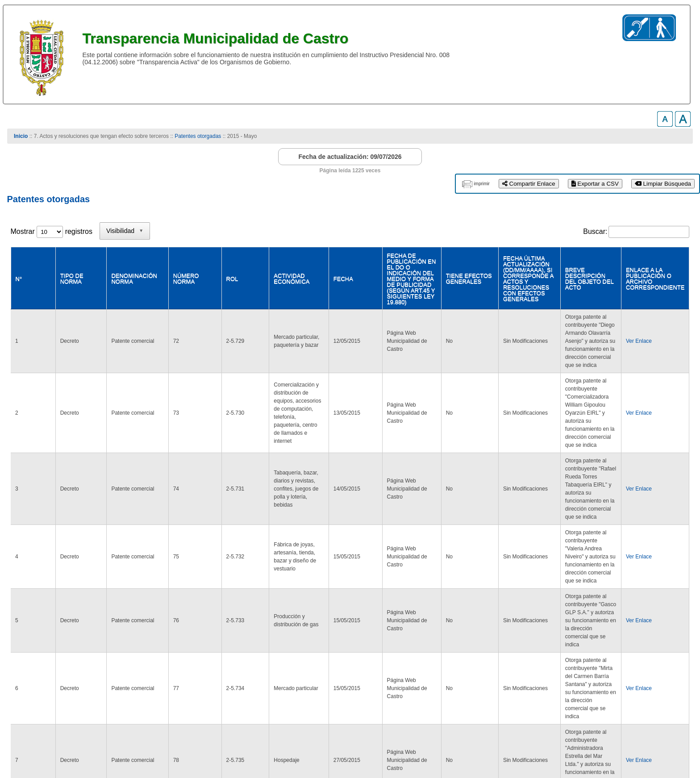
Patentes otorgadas (198, 136)
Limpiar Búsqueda (663, 184)
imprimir (482, 184)
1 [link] (612, 662)
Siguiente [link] (640, 662)
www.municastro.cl (40, 742)
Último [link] (675, 662)
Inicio (21, 136)
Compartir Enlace (529, 184)
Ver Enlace (626, 316)
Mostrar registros (52, 231)
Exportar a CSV (595, 184)
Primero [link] (552, 662)
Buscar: (595, 231)
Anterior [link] (587, 662)
